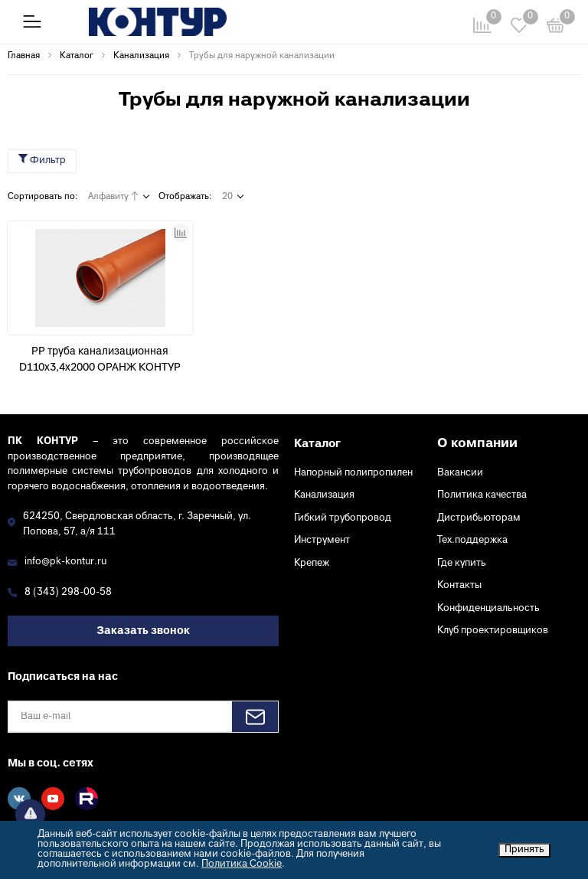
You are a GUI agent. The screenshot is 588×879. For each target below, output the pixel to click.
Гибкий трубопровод (343, 518)
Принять (524, 850)
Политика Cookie (242, 864)
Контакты (459, 586)
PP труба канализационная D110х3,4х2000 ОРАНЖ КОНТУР (100, 360)
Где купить (462, 564)
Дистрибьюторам (479, 518)
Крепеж (312, 564)
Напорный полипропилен (353, 473)
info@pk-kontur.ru (65, 562)
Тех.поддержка (472, 541)
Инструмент (322, 541)
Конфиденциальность (488, 609)
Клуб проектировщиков (493, 631)
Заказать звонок (143, 631)
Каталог (317, 444)
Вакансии (460, 473)
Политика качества (482, 495)
